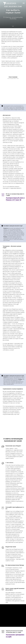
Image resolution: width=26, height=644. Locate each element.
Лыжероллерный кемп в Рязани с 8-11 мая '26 (15, 199)
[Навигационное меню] (24, 3)
